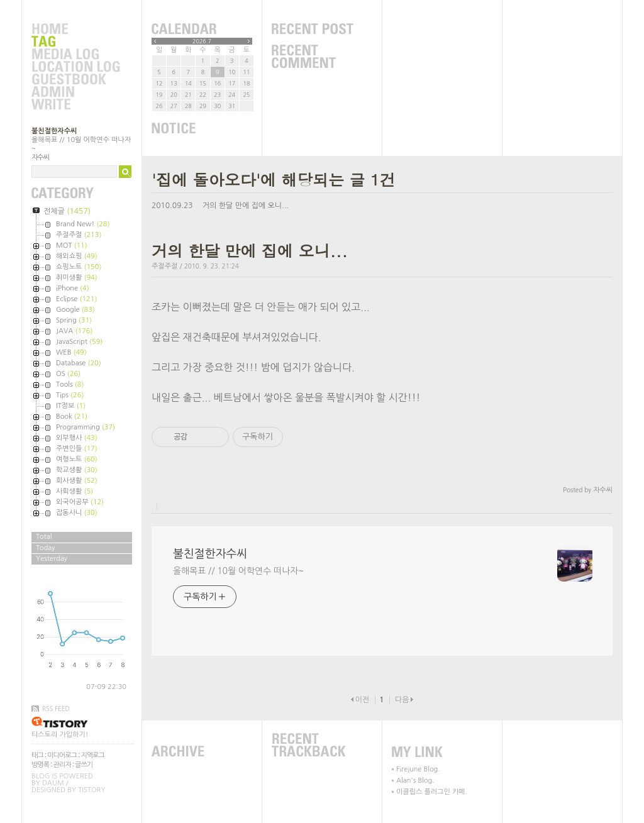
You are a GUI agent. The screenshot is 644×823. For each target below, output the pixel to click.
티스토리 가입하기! (60, 735)
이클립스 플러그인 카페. (432, 792)
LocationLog (75, 67)
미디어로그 (62, 755)
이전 (362, 700)
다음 (402, 700)
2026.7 (202, 41)
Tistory (92, 790)
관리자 (62, 765)
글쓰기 (84, 765)
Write (75, 105)
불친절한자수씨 (54, 131)
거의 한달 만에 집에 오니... (246, 206)
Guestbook (75, 80)
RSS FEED (56, 709)
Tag (75, 42)
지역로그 (92, 755)
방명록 (40, 765)
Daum (53, 783)
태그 (37, 755)
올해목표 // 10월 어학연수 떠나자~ (238, 571)
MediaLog (75, 55)
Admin (75, 92)
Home (75, 30)
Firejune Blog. (418, 769)
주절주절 (164, 266)
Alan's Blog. (415, 781)
